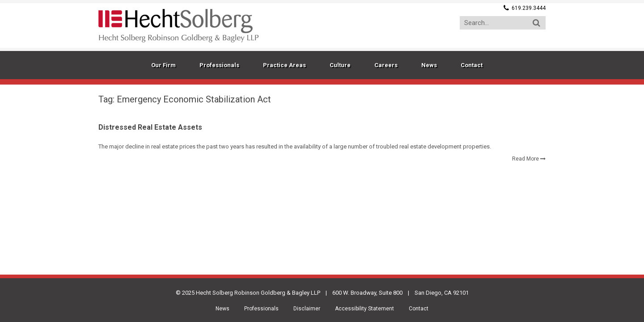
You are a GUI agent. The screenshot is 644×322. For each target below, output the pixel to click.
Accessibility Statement (364, 309)
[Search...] (503, 23)
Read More (525, 159)
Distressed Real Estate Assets (150, 127)
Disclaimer (307, 309)
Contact (419, 309)
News (222, 309)
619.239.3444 (529, 8)
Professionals (261, 309)
